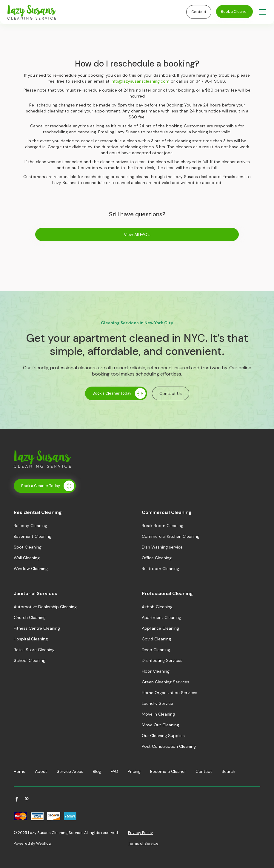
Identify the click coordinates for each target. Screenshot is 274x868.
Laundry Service (157, 703)
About (41, 771)
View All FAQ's (137, 234)
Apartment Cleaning (161, 617)
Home (20, 771)
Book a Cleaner (234, 11)
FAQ (114, 771)
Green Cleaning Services (166, 682)
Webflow (44, 843)
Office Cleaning (157, 558)
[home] (95, 12)
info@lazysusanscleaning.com (140, 81)
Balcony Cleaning (30, 526)
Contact (199, 12)
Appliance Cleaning (160, 628)
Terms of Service (143, 843)
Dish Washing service (162, 547)
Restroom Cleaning (160, 569)
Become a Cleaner (168, 771)
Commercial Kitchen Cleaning (171, 536)
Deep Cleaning (156, 650)
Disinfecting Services (162, 660)
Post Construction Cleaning (169, 746)
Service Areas (70, 771)
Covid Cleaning (156, 639)
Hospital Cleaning (31, 639)
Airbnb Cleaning (157, 607)
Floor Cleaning (156, 671)
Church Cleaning (30, 617)
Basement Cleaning (33, 536)
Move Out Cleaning (160, 725)
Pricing (134, 771)
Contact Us (171, 393)
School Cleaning (30, 660)
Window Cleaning (31, 569)
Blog (97, 771)
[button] (261, 12)
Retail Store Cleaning (34, 650)
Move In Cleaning (158, 714)
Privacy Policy (140, 833)
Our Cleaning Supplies (163, 736)
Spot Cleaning (28, 547)
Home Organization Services (170, 693)
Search (228, 771)
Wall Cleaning (27, 558)
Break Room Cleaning (163, 526)
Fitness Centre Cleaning (37, 628)
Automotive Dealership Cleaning (45, 607)
